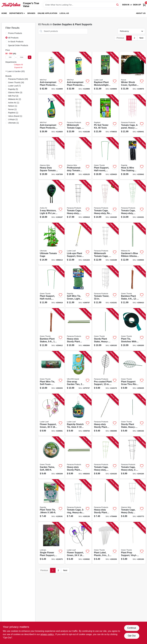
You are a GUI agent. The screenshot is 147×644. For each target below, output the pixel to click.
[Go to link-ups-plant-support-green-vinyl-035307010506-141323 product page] (78, 244)
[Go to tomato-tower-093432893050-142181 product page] (105, 287)
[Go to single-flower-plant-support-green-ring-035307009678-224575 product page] (51, 543)
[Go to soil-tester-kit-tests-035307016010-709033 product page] (105, 116)
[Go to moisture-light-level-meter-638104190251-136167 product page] (51, 201)
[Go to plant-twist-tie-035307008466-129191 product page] (51, 500)
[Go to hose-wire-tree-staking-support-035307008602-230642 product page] (133, 158)
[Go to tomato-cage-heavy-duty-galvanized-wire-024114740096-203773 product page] (133, 500)
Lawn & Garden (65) (16, 71)
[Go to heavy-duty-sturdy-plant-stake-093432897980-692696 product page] (105, 415)
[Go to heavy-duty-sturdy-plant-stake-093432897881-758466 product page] (105, 500)
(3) (15, 92)
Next (141, 38)
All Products (13, 38)
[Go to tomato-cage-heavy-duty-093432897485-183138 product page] (78, 500)
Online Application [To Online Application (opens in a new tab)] (47, 13)
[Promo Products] (6, 33)
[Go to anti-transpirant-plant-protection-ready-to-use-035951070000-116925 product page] (51, 116)
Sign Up (137, 5)
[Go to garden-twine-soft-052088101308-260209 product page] (51, 458)
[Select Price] (30, 57)
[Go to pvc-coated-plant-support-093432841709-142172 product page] (105, 372)
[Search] (118, 5)
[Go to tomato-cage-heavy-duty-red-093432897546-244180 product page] (105, 201)
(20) (18, 79)
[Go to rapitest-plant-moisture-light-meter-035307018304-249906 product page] (105, 73)
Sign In (126, 5)
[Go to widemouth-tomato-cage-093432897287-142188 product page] (78, 116)
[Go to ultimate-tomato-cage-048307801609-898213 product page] (51, 244)
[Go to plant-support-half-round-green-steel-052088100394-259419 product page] (51, 287)
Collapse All (18, 65)
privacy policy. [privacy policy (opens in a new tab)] (47, 634)
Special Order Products (18, 45)
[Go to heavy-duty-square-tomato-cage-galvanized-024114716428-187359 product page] (51, 158)
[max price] (22, 57)
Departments (16, 13)
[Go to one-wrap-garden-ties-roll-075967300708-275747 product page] (78, 372)
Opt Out (132, 636)
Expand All (18, 68)
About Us (141, 13)
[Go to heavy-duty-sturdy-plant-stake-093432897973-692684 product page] (78, 329)
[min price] (10, 57)
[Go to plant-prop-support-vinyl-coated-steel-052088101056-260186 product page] (133, 543)
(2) (15, 99)
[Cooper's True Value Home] (11, 5)
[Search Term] (82, 5)
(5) (13, 89)
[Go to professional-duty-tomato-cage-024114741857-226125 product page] (78, 158)
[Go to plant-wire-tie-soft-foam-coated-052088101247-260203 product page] (51, 372)
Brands (31, 13)
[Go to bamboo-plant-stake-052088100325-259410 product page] (133, 287)
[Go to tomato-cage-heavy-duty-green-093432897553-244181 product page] (133, 201)
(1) (14, 103)
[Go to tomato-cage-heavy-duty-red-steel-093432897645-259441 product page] (133, 116)
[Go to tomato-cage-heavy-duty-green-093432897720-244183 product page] (105, 458)
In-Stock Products (16, 42)
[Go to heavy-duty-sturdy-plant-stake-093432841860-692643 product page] (78, 458)
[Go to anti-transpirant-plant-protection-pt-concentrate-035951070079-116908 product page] (78, 73)
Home (4, 13)
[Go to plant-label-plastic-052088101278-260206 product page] (105, 543)
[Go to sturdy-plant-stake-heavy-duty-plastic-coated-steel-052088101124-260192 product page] (133, 415)
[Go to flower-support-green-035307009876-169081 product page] (51, 415)
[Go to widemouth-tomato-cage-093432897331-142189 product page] (105, 244)
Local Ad (64, 13)
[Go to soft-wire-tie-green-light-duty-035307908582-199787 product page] (78, 287)
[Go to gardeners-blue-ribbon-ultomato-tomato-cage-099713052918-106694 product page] (133, 244)
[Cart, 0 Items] (144, 5)
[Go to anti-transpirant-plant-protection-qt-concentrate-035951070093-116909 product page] (51, 73)
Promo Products (15, 33)
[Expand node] (6, 71)
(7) (15, 86)
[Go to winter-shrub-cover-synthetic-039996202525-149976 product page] (133, 73)
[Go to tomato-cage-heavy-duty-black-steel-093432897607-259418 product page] (78, 201)
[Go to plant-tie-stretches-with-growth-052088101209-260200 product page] (133, 329)
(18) (16, 82)
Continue (132, 628)
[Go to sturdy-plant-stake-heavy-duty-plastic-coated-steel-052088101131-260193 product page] (105, 329)
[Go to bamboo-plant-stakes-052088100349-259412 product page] (51, 329)
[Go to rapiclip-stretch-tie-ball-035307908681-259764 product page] (78, 415)
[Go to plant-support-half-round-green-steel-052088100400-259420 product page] (105, 158)
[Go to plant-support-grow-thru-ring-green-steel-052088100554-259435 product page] (133, 372)
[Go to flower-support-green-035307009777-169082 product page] (78, 543)
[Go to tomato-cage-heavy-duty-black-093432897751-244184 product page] (133, 458)
